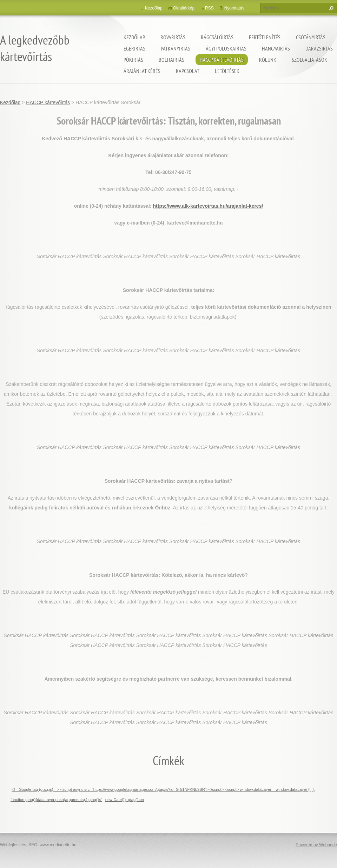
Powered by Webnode (316, 845)
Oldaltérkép (184, 8)
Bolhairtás (171, 60)
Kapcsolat (188, 71)
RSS (209, 8)
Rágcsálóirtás (217, 37)
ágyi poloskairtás (226, 48)
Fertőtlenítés (265, 37)
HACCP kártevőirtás (222, 60)
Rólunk (268, 60)
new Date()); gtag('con (125, 800)
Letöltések (227, 71)
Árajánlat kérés (142, 71)
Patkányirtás (176, 48)
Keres (330, 8)
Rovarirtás (173, 37)
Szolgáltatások (309, 60)
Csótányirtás (311, 37)
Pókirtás (133, 60)
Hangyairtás (276, 48)
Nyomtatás (234, 8)
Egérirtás (134, 48)
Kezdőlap (134, 37)
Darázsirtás (319, 48)
